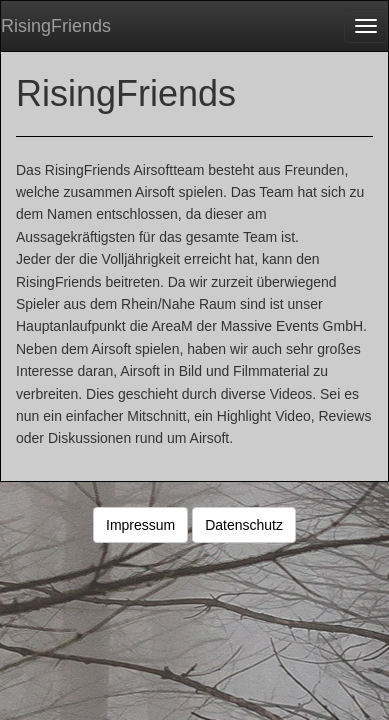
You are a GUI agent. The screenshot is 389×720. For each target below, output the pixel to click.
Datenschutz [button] (244, 525)
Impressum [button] (140, 525)
